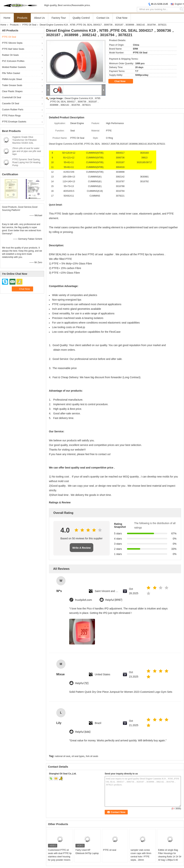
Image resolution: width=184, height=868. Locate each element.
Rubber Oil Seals (10, 55)
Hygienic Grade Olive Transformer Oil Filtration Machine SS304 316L (24, 140)
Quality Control (81, 18)
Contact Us (103, 18)
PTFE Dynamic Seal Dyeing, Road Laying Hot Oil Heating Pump (26, 162)
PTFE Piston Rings (11, 116)
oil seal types (78, 756)
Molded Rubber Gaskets (14, 67)
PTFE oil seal (110, 850)
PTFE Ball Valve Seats (13, 49)
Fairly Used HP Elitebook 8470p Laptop (87, 852)
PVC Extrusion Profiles (13, 61)
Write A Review (82, 548)
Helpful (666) (83, 732)
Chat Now (122, 18)
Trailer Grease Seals (12, 85)
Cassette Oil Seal (11, 103)
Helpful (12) (82, 683)
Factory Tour (59, 18)
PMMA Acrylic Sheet (12, 79)
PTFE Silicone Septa (12, 43)
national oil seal (62, 756)
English (178, 4)
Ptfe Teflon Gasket (11, 73)
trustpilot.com (84, 600)
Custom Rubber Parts (13, 110)
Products (22, 18)
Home (7, 18)
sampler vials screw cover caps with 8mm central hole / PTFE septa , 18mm (141, 855)
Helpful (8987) (114, 600)
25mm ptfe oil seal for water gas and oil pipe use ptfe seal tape (27, 151)
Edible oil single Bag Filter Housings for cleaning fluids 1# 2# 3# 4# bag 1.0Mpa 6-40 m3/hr (170, 857)
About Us (40, 18)
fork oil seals (92, 756)
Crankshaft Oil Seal (11, 97)
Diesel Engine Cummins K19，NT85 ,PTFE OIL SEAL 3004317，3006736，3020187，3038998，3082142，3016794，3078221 (75, 102)
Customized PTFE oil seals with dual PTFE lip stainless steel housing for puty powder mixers (60, 855)
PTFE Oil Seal (29, 25)
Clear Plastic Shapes (12, 91)
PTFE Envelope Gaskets (14, 122)
